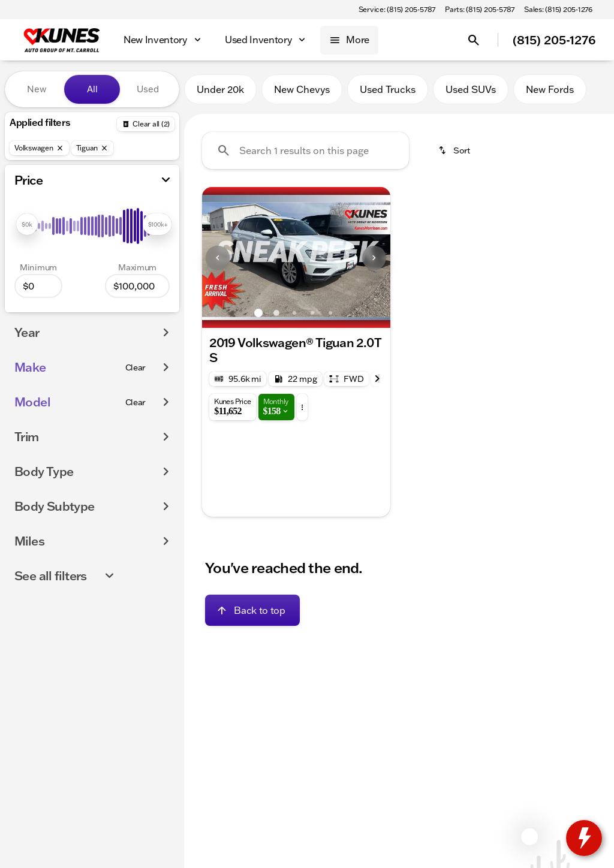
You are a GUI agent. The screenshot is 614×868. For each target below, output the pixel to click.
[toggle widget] (584, 838)
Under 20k (220, 89)
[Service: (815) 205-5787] (397, 10)
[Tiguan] (93, 148)
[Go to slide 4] (312, 313)
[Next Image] (374, 258)
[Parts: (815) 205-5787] (480, 10)
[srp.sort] (455, 150)
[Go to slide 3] (294, 313)
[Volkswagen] (39, 148)
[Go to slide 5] (330, 313)
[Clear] (136, 367)
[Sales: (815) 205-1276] (558, 10)
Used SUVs (471, 89)
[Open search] (474, 40)
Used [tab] (148, 89)
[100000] (137, 286)
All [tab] (92, 89)
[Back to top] (252, 610)
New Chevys (302, 89)
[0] (38, 286)
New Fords (550, 89)
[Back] (146, 124)
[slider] (27, 224)
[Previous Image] (218, 258)
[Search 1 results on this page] (306, 150)
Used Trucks (388, 89)
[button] (216, 257)
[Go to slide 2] (276, 313)
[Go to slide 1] (258, 313)
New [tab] (37, 89)
